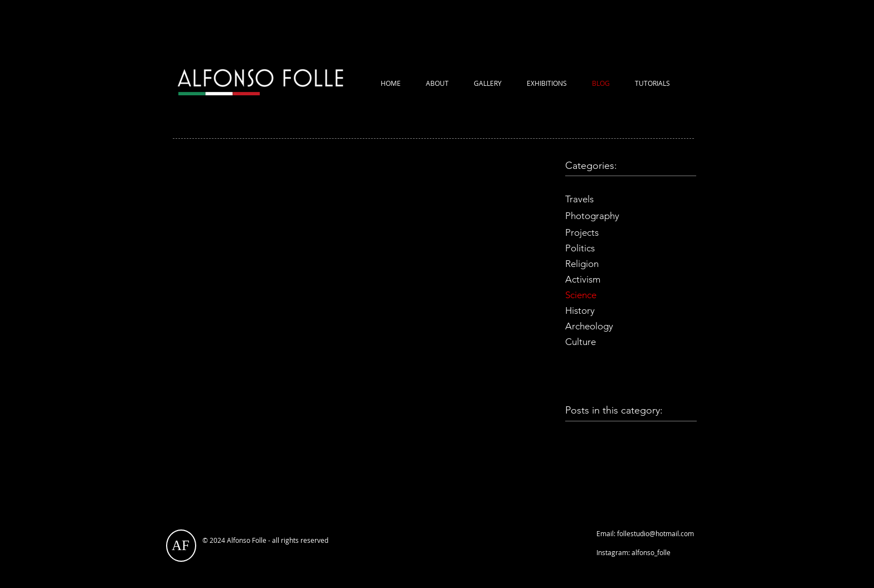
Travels (581, 199)
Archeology (589, 326)
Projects (582, 232)
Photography (592, 216)
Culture (581, 342)
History (581, 310)
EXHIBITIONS (547, 83)
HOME (391, 83)
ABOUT (437, 83)
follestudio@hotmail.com (656, 533)
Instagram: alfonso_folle (633, 552)
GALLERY (488, 83)
